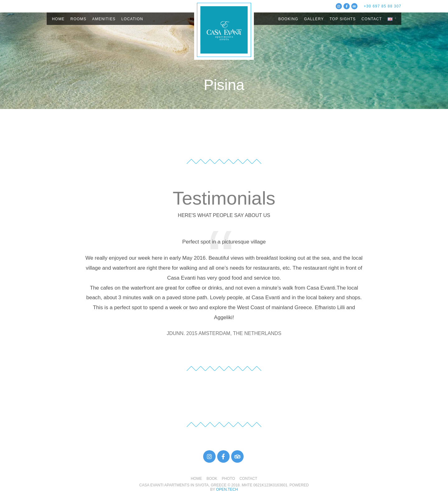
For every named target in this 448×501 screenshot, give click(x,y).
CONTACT (372, 19)
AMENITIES (104, 19)
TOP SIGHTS (343, 19)
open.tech (227, 489)
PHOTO (228, 479)
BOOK (212, 479)
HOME (58, 19)
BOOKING (288, 19)
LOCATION (132, 19)
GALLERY (314, 19)
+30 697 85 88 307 (383, 6)
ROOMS (78, 19)
